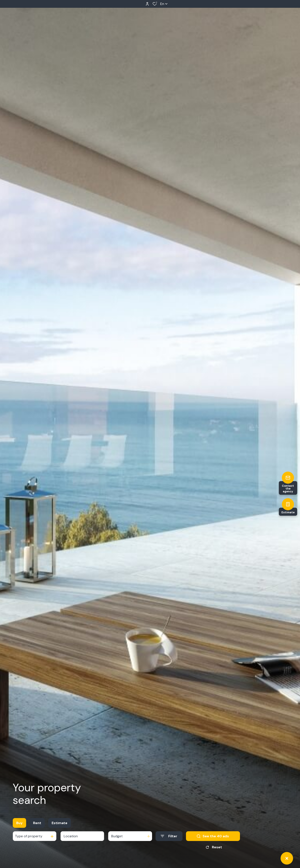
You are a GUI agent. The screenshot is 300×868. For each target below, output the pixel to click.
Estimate (60, 823)
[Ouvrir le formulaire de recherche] (169, 836)
